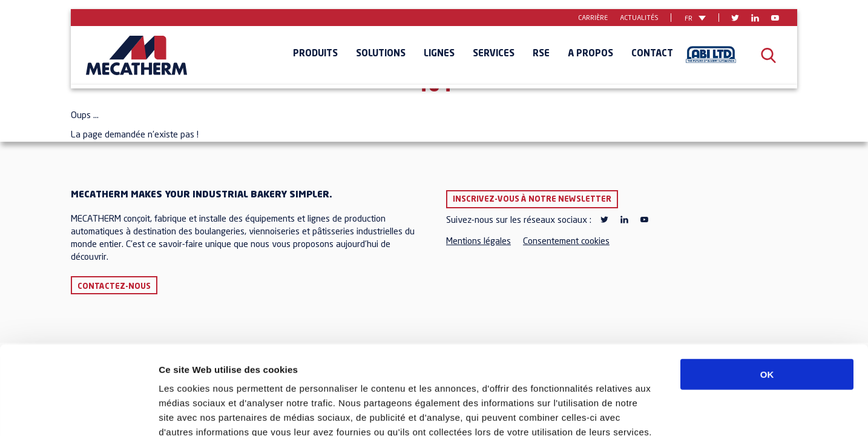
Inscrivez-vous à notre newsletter (532, 200)
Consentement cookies (566, 242)
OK (767, 291)
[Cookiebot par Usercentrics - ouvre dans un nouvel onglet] (78, 412)
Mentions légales (478, 242)
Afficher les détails (667, 412)
